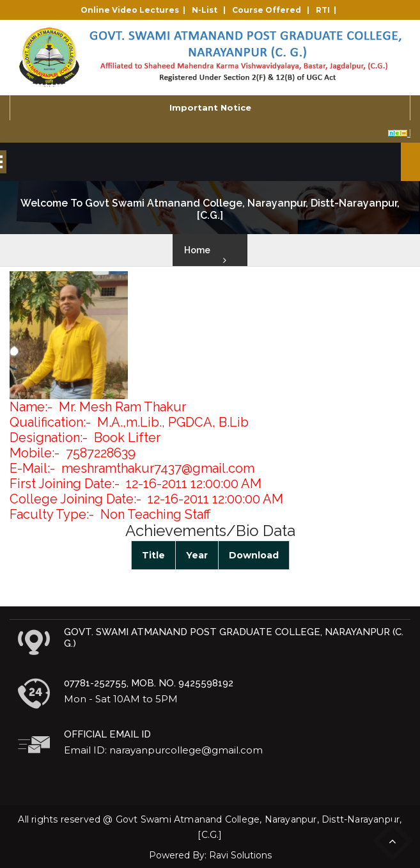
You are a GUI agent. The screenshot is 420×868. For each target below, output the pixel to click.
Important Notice (210, 107)
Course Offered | (273, 10)
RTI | (328, 10)
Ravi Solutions (240, 855)
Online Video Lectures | (135, 10)
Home (197, 250)
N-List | (211, 10)
